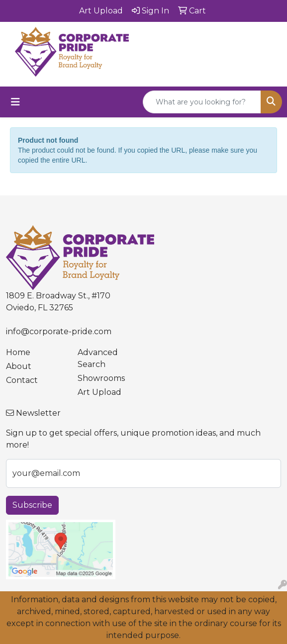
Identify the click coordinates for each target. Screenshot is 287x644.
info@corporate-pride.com (59, 331)
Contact (22, 380)
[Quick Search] (202, 102)
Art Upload (99, 392)
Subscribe (32, 505)
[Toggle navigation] (15, 102)
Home (18, 352)
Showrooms (101, 378)
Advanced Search (98, 358)
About (19, 366)
